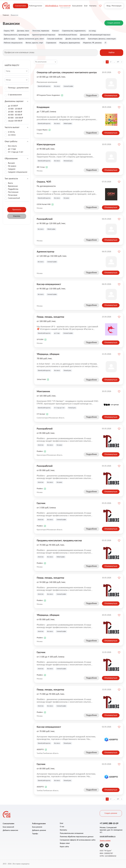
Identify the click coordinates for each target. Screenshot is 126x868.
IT (106, 43)
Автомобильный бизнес (68, 35)
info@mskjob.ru (52, 6)
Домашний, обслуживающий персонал (95, 35)
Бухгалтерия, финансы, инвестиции (102, 39)
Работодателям (36, 6)
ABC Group (41, 167)
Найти (112, 53)
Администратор (45, 252)
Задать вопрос (105, 841)
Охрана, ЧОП (9, 31)
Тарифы (35, 834)
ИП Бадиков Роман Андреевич (48, 95)
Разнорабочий (45, 219)
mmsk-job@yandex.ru (108, 836)
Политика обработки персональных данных (77, 837)
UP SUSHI (40, 340)
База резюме (37, 827)
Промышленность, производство (16, 35)
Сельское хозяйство (55, 39)
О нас (62, 827)
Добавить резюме (39, 830)
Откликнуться (111, 96)
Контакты (63, 830)
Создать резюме (114, 23)
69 (118, 62)
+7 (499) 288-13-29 (109, 823)
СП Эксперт (41, 414)
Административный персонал (44, 35)
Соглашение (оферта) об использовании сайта (78, 840)
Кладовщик (43, 107)
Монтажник (43, 391)
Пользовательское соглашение (72, 833)
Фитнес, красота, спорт (34, 43)
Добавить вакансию (10, 830)
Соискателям (21, 6)
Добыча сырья (9, 39)
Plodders (40, 451)
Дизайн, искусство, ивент (75, 39)
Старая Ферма (42, 130)
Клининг (56, 31)
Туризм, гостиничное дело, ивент (31, 39)
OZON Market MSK (44, 204)
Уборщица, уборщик (48, 354)
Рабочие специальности (13, 43)
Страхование (51, 43)
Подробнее (91, 96)
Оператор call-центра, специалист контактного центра (67, 72)
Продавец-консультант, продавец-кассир (59, 540)
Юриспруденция (46, 144)
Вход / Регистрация (114, 6)
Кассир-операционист (49, 284)
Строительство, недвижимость (74, 31)
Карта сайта (64, 847)
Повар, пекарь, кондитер (50, 317)
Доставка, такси (23, 31)
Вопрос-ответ (65, 843)
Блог (62, 823)
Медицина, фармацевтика (70, 43)
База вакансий (8, 827)
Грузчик (41, 503)
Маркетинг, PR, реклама (92, 43)
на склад (92, 31)
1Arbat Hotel (41, 380)
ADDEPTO (40, 750)
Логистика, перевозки (41, 31)
